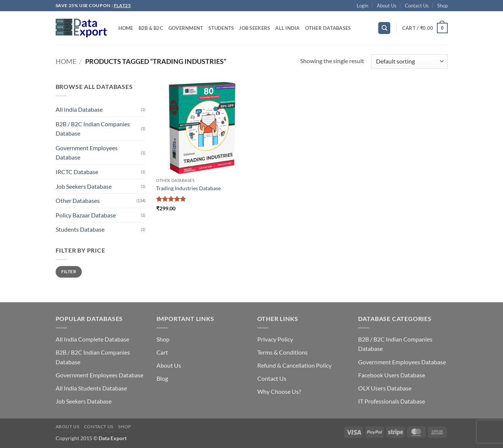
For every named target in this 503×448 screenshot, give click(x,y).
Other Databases (328, 28)
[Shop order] (409, 61)
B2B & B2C (151, 28)
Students (221, 28)
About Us (387, 6)
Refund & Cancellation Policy (294, 365)
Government (186, 28)
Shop (443, 6)
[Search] (384, 28)
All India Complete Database (92, 339)
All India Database (79, 109)
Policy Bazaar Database (86, 215)
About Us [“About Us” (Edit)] (169, 365)
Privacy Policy (275, 339)
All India (287, 28)
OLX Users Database (385, 388)
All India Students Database (91, 388)
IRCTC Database (77, 172)
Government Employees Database (87, 153)
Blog (162, 378)
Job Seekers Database (84, 186)
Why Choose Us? (279, 391)
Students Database (80, 229)
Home (126, 28)
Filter (69, 271)
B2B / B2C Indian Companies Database (93, 129)
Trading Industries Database (188, 188)
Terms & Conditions (282, 352)
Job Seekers (254, 28)
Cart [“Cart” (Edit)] (162, 352)
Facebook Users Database (392, 375)
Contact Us (417, 6)
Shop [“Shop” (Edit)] (163, 339)
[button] (362, 6)
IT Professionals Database (392, 401)
